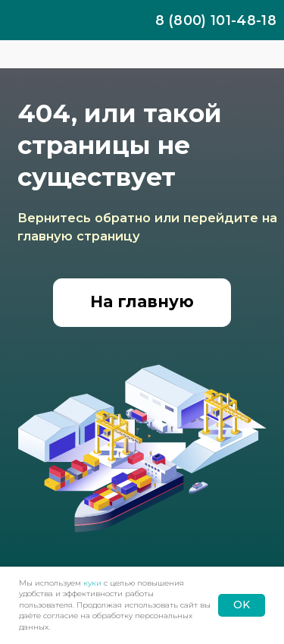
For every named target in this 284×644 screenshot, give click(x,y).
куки (92, 583)
